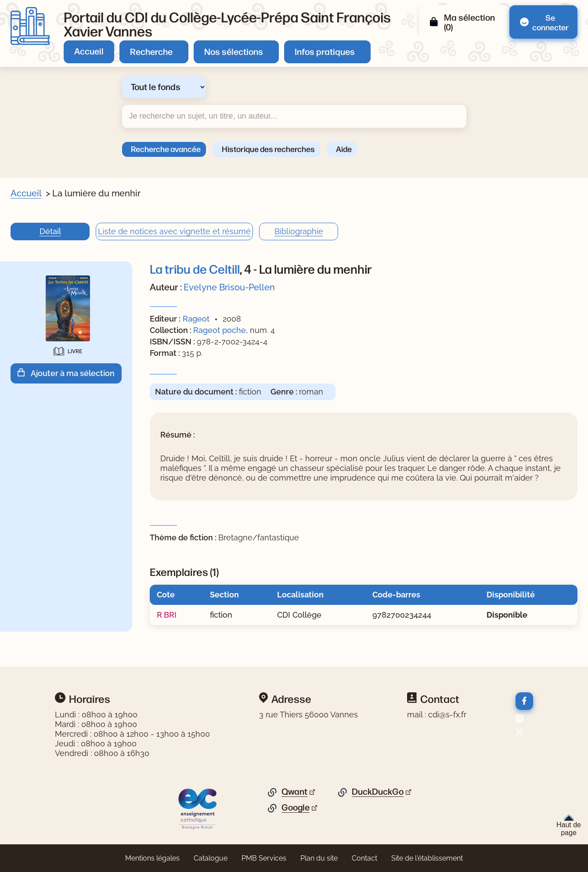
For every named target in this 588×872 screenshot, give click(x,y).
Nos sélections (234, 51)
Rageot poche (220, 330)
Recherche (151, 51)
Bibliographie (299, 231)
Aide (344, 148)
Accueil (89, 51)
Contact (364, 858)
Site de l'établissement (427, 858)
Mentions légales (152, 858)
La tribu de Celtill (195, 268)
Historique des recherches (268, 148)
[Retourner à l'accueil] (30, 26)
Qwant (294, 792)
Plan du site (319, 858)
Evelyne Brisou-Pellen (229, 287)
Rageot (196, 319)
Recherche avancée (166, 148)
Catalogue (211, 858)
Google (296, 807)
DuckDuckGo (378, 792)
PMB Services (264, 858)
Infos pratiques (325, 51)
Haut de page (569, 825)
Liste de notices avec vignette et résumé (174, 231)
